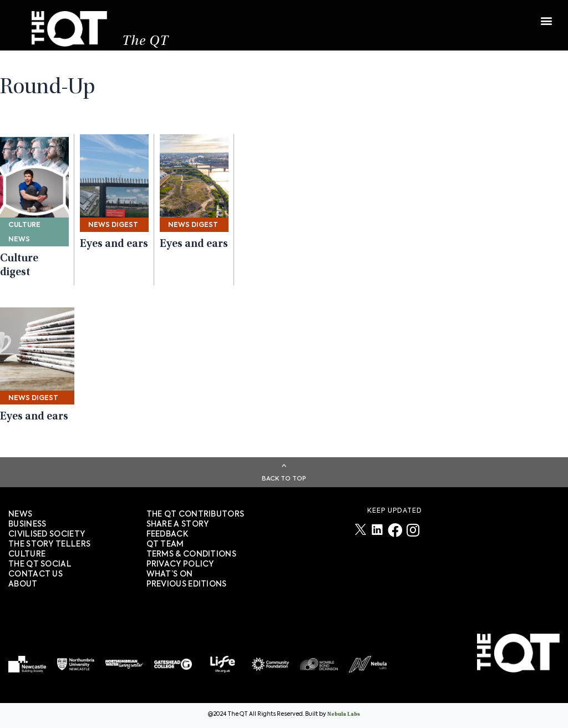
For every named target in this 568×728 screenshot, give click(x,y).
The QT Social (40, 564)
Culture (27, 554)
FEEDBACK (167, 534)
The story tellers (49, 544)
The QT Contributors (196, 514)
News (20, 514)
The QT (145, 42)
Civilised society (47, 534)
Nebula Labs (344, 715)
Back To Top (284, 479)
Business (27, 524)
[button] (546, 15)
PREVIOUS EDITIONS (187, 584)
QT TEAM (165, 544)
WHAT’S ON (170, 574)
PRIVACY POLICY (180, 564)
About (23, 584)
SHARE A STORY (178, 524)
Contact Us (35, 574)
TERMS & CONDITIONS (191, 554)
